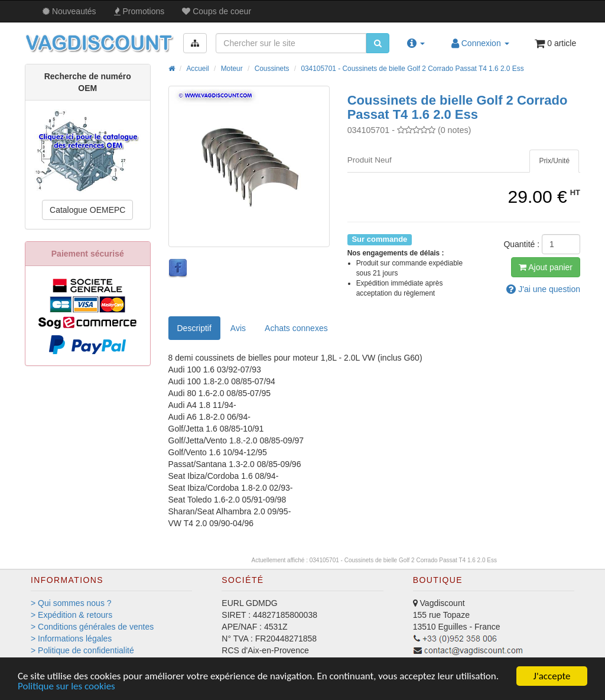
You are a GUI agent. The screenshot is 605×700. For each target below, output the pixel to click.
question (543, 289)
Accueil (197, 69)
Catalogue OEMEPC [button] (87, 210)
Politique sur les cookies (66, 687)
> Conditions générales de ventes (92, 627)
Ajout (546, 267)
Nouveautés (69, 11)
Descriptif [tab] (194, 328)
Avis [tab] (238, 328)
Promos (139, 11)
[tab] (554, 161)
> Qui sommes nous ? (71, 603)
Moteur (232, 69)
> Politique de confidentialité (82, 650)
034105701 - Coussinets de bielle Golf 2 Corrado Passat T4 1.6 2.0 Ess (412, 69)
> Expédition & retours (71, 615)
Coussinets (272, 69)
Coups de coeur (217, 11)
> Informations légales (71, 639)
